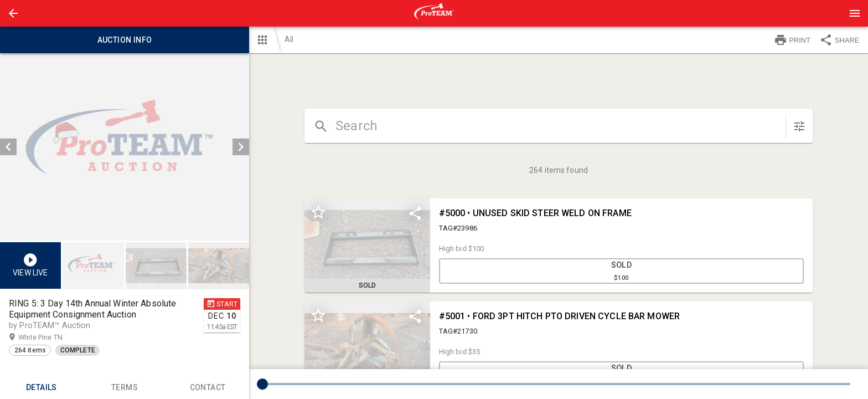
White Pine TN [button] (51, 337)
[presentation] (434, 13)
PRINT (792, 40)
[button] (13, 13)
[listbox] (125, 147)
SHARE (839, 40)
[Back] (13, 13)
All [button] (289, 39)
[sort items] (799, 126)
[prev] (8, 147)
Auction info (125, 40)
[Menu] (855, 13)
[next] (241, 147)
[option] (125, 147)
